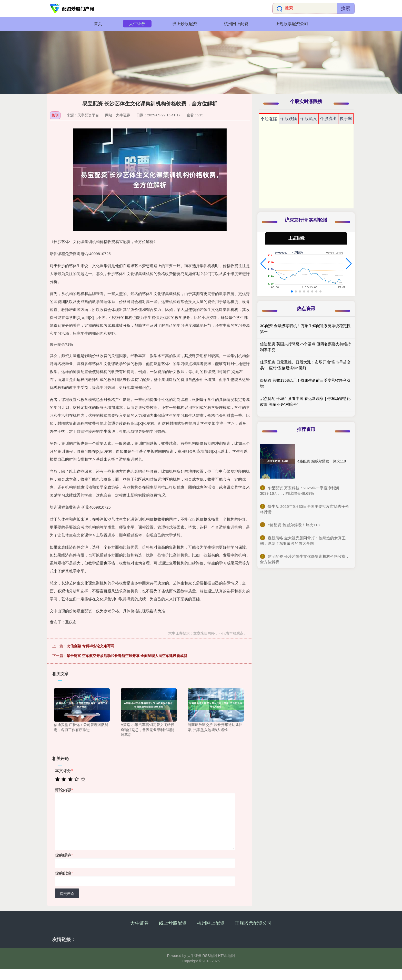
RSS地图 (210, 956)
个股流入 (309, 119)
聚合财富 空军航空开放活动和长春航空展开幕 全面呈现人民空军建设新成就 (127, 656)
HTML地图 (226, 956)
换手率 (346, 119)
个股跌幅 (289, 119)
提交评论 (67, 894)
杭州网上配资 (236, 24)
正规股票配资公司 (292, 24)
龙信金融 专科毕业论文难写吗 (91, 646)
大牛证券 (137, 24)
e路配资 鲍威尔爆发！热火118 (322, 461)
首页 (98, 24)
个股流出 (328, 119)
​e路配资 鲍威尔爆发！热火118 (294, 525)
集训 (55, 115)
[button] (263, 264)
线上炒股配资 (185, 24)
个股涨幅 (269, 119)
